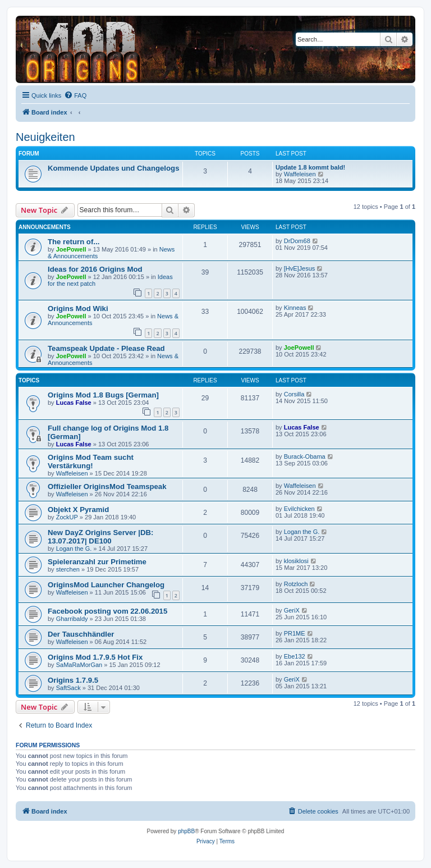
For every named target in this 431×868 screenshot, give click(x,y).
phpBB (186, 831)
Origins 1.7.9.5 (73, 680)
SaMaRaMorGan (79, 665)
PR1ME (295, 633)
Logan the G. (74, 549)
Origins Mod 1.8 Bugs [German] (103, 395)
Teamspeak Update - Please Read (106, 348)
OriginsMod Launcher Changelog (106, 585)
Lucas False (74, 403)
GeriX (292, 610)
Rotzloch (296, 584)
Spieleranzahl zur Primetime (97, 562)
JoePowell (71, 249)
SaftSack (68, 688)
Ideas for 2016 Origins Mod (95, 269)
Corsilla (294, 394)
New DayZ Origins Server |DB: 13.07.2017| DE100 (100, 537)
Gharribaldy (72, 619)
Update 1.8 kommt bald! (310, 167)
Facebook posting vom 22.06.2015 (107, 611)
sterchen (68, 569)
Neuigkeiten (45, 137)
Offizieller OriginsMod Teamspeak (107, 486)
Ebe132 (295, 656)
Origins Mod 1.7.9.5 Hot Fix (95, 657)
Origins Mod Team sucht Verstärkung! (91, 462)
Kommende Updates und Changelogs (113, 168)
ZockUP (67, 517)
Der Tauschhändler (81, 634)
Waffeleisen (300, 174)
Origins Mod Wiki (78, 309)
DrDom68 (297, 241)
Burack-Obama (305, 456)
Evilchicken (299, 509)
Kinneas (295, 308)
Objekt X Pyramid (78, 510)
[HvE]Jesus (300, 268)
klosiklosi (296, 561)
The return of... (74, 242)
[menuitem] (75, 95)
